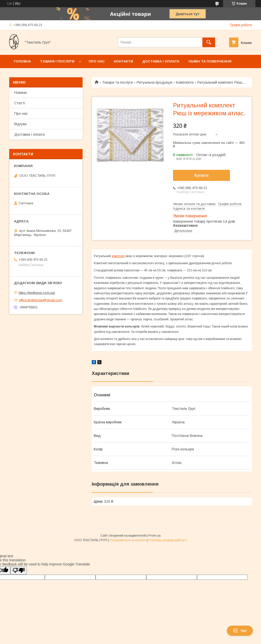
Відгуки (20, 124)
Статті (20, 103)
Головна (22, 61)
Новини (21, 93)
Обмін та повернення (210, 61)
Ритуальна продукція (154, 82)
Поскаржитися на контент (128, 540)
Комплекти (185, 82)
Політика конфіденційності (168, 540)
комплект (118, 256)
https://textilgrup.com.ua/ (37, 293)
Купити (202, 175)
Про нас (97, 61)
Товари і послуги (57, 61)
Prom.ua (155, 536)
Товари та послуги (117, 82)
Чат (240, 631)
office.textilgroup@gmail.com (41, 300)
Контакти (123, 61)
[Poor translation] (19, 570)
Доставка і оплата (161, 61)
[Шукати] (209, 42)
